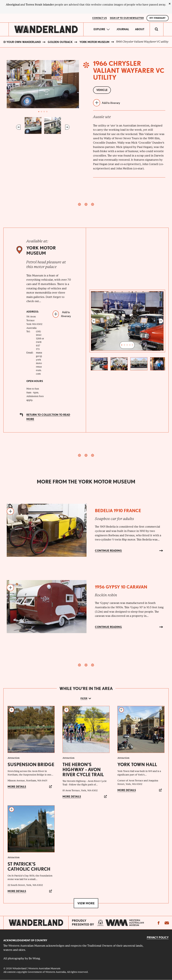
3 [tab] (44, 112)
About (140, 29)
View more (86, 903)
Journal (123, 29)
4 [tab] (47, 112)
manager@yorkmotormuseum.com (39, 363)
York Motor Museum (94, 42)
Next (67, 127)
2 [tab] (41, 112)
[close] (170, 4)
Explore (99, 29)
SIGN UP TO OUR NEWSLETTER (127, 18)
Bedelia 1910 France (118, 511)
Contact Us (100, 18)
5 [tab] (133, 345)
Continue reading (108, 551)
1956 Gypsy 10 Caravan (121, 587)
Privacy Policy (158, 937)
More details (17, 787)
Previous (18, 127)
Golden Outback (60, 42)
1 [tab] (39, 112)
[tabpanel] (43, 84)
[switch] (157, 29)
